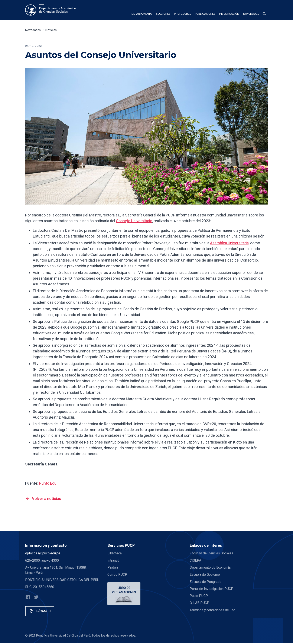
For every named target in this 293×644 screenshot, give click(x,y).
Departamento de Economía (210, 567)
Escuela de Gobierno (205, 575)
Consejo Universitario (134, 221)
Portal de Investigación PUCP (212, 589)
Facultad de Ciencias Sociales (212, 553)
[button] (142, 14)
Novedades (33, 30)
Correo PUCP (117, 575)
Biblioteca (115, 553)
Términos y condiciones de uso (213, 610)
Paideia (113, 567)
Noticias (51, 30)
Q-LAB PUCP (199, 603)
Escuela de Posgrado (206, 582)
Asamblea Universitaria (229, 243)
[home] (51, 10)
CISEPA (195, 560)
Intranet (113, 560)
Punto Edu (48, 483)
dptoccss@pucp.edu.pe (43, 553)
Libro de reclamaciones (124, 590)
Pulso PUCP (199, 596)
